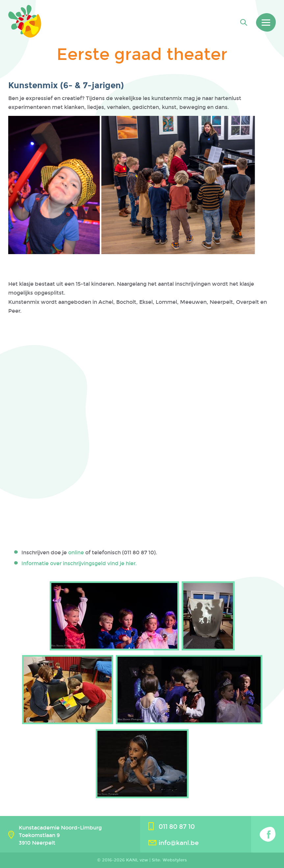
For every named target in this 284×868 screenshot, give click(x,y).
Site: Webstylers (169, 860)
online (76, 552)
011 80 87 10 (177, 827)
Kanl (25, 21)
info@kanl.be (179, 843)
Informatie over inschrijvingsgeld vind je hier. (79, 563)
